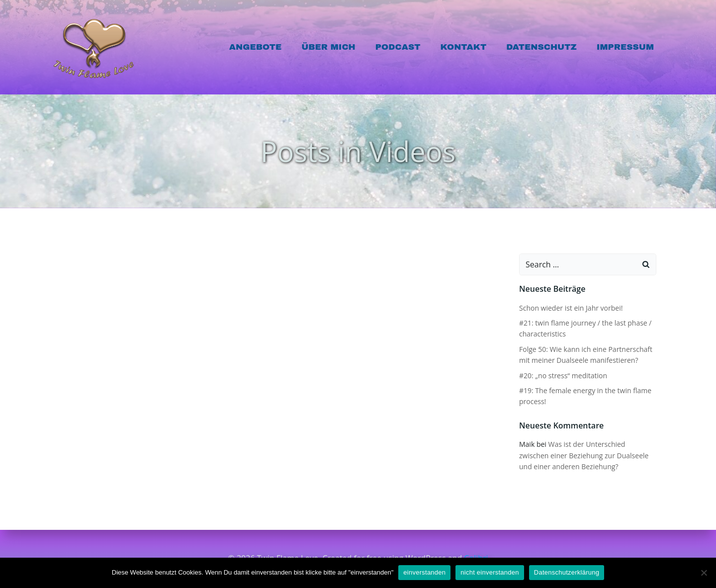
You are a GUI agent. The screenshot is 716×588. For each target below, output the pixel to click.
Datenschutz (542, 47)
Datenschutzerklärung (567, 572)
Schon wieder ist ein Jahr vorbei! (570, 308)
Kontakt (464, 47)
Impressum (626, 47)
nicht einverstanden (490, 572)
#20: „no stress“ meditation (563, 376)
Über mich (329, 47)
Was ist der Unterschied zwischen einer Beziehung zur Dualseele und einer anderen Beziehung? (587, 456)
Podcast (399, 47)
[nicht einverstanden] (704, 573)
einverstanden (424, 572)
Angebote (256, 47)
